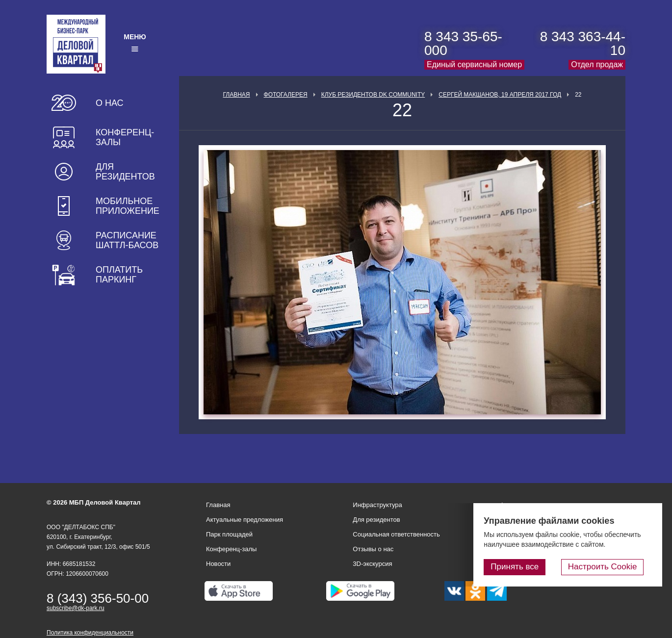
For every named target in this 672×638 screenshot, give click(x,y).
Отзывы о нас (373, 549)
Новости (218, 564)
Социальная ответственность (396, 534)
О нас (110, 103)
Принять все (531, 568)
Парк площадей (229, 534)
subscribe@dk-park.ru (76, 608)
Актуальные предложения (245, 520)
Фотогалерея (286, 95)
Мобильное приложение (128, 206)
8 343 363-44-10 (583, 43)
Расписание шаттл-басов (127, 240)
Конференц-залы (125, 137)
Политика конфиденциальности (90, 633)
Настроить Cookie (611, 568)
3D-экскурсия (372, 564)
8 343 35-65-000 (463, 43)
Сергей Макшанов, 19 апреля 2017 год (500, 95)
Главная (236, 95)
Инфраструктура (377, 505)
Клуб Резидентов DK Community (373, 95)
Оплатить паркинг (119, 275)
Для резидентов (125, 172)
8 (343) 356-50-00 (98, 598)
